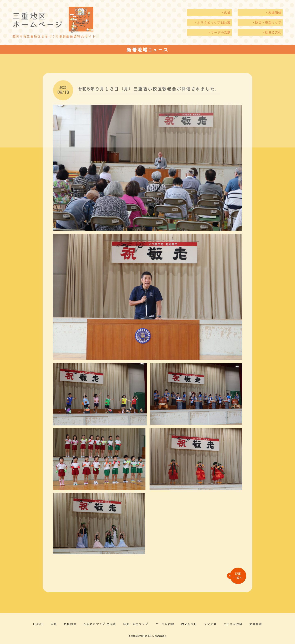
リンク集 (210, 624)
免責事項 (256, 624)
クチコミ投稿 (233, 624)
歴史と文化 (189, 624)
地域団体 (70, 624)
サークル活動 (165, 624)
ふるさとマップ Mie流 (100, 624)
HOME (38, 624)
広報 (54, 624)
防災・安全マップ (136, 624)
